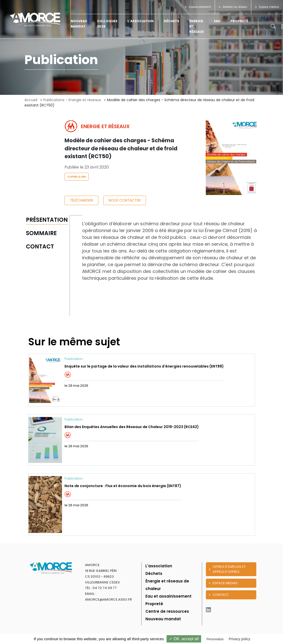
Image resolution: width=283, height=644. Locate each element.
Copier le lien (77, 177)
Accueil (31, 100)
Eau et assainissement (168, 596)
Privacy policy (239, 639)
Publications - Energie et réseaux (72, 100)
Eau (217, 21)
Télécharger (81, 200)
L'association (141, 21)
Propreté (239, 21)
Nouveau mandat (163, 619)
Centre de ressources (167, 611)
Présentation (47, 220)
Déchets (171, 21)
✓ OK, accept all (184, 639)
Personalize (215, 639)
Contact (40, 247)
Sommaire (41, 233)
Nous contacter (125, 200)
